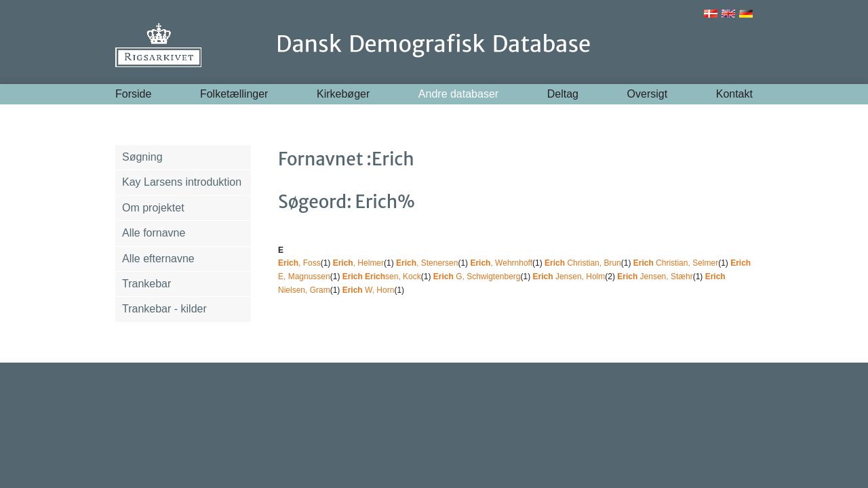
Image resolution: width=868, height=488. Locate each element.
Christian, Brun (583, 263)
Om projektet (153, 208)
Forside (133, 94)
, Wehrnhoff (501, 263)
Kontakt (734, 94)
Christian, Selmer (676, 263)
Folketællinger (234, 94)
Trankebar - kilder (164, 309)
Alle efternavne (158, 259)
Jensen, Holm (569, 277)
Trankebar (146, 284)
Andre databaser (458, 94)
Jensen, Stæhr (655, 277)
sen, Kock (382, 277)
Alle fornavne (154, 233)
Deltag (563, 94)
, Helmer (358, 263)
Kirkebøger (343, 94)
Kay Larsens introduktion (182, 182)
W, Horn (369, 290)
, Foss (299, 263)
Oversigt (648, 94)
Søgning (142, 157)
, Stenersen (427, 263)
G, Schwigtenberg (477, 277)
